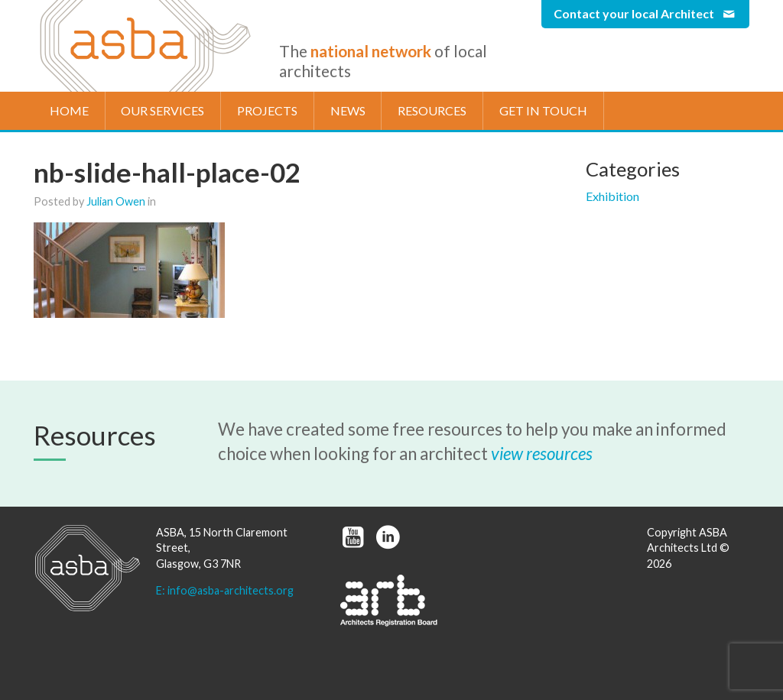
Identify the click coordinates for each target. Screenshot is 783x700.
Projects (267, 110)
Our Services (162, 110)
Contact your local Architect (645, 13)
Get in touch (543, 110)
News (348, 110)
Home (69, 110)
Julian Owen (116, 201)
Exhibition (612, 196)
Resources (432, 110)
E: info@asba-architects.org (225, 590)
